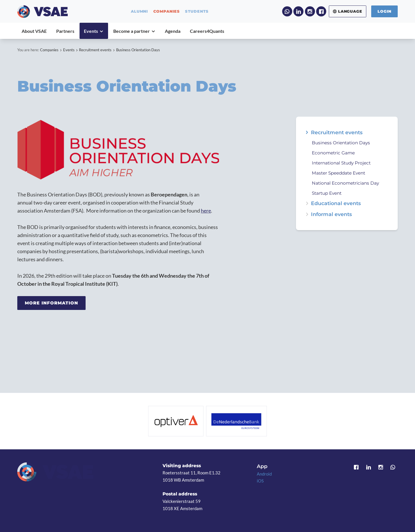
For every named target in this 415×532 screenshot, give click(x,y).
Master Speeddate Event (338, 173)
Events (69, 50)
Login (384, 11)
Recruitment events (95, 50)
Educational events (336, 203)
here (206, 211)
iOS (260, 481)
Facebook (321, 11)
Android (264, 474)
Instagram (310, 11)
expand (307, 132)
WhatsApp (287, 11)
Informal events (331, 214)
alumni (139, 11)
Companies (49, 50)
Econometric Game (333, 153)
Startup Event (327, 193)
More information (51, 303)
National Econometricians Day (345, 183)
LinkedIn (298, 11)
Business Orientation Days (138, 50)
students (197, 11)
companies (167, 11)
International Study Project (341, 163)
